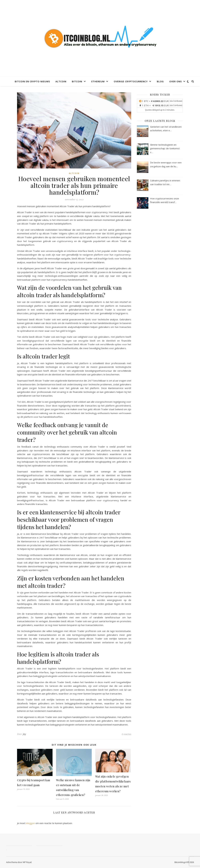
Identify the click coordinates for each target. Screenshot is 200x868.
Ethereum (98, 81)
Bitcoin (77, 81)
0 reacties (126, 734)
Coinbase (177, 101)
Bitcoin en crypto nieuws (32, 81)
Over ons (175, 81)
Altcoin (61, 81)
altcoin (74, 173)
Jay (24, 734)
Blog (160, 81)
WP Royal (27, 862)
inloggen (30, 823)
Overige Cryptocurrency (131, 81)
